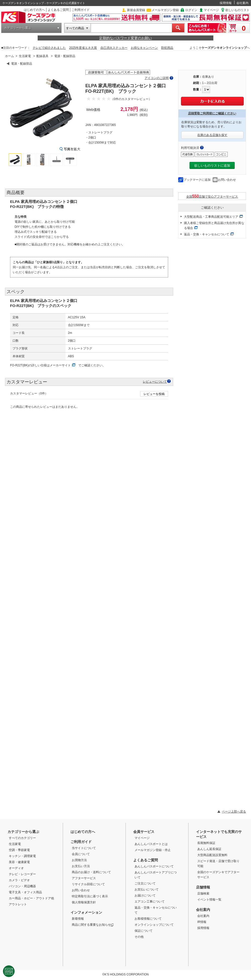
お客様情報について (148, 919)
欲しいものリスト (237, 10)
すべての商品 (75, 28)
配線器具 (42, 56)
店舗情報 (203, 887)
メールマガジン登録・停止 (153, 850)
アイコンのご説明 (157, 78)
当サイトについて (84, 848)
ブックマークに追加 (197, 180)
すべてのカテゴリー (22, 838)
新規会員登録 (136, 10)
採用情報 (226, 3)
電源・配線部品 (65, 56)
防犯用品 (167, 48)
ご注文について (145, 883)
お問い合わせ (227, 180)
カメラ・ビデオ (19, 880)
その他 (139, 937)
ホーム (10, 56)
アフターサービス (84, 878)
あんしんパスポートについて (154, 866)
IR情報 (202, 922)
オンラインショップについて (154, 925)
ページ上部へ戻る (234, 812)
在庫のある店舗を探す (212, 135)
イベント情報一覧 (209, 900)
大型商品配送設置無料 (212, 855)
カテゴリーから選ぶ (18, 28)
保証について (144, 931)
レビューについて (155, 382)
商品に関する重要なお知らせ (93, 925)
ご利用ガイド (81, 10)
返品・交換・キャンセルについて (207, 234)
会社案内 (242, 3)
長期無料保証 (206, 843)
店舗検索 (203, 894)
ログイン (191, 10)
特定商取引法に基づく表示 (90, 896)
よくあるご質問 (58, 10)
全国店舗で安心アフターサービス (212, 196)
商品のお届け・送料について (91, 872)
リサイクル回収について (88, 884)
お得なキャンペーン (144, 48)
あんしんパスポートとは (151, 844)
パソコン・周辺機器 (22, 886)
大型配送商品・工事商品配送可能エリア (211, 217)
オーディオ (16, 868)
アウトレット (18, 904)
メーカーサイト (60, 365)
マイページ (211, 10)
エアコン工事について (150, 902)
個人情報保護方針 (84, 902)
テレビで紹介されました (49, 48)
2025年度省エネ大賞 (83, 48)
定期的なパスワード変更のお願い (125, 38)
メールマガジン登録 (165, 10)
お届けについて (145, 896)
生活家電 (25, 56)
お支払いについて (147, 889)
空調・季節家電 (19, 850)
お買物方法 (79, 860)
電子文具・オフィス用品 (25, 892)
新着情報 (78, 919)
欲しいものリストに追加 (212, 166)
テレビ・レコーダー (22, 874)
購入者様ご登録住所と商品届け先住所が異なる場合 (214, 226)
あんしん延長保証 (209, 849)
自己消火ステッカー (114, 48)
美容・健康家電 (19, 862)
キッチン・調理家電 (22, 856)
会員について (81, 854)
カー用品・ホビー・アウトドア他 (31, 898)
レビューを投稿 (154, 394)
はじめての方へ (34, 10)
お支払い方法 (81, 866)
